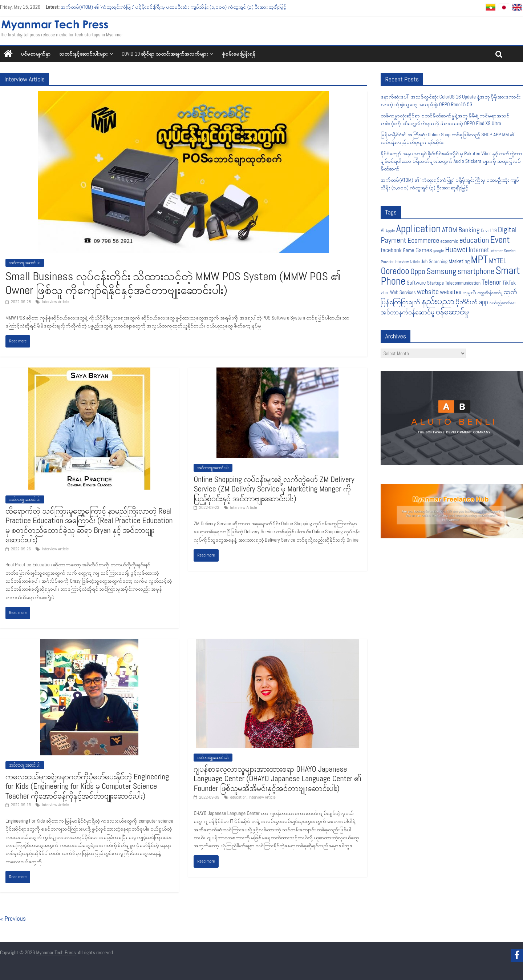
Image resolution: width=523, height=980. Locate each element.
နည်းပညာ (438, 301)
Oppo (418, 271)
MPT (479, 260)
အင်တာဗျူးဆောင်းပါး (25, 263)
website (428, 292)
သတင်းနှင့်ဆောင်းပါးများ (83, 54)
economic (449, 241)
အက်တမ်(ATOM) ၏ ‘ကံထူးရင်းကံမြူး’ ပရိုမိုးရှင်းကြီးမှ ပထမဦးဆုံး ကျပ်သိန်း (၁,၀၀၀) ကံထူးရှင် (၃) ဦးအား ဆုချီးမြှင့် (174, 7)
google (439, 251)
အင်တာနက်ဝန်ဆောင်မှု (408, 312)
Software (416, 283)
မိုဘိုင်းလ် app (472, 302)
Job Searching (434, 262)
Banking (469, 230)
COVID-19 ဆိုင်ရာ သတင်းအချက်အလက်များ (165, 54)
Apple (390, 231)
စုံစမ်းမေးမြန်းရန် (239, 54)
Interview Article (55, 302)
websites (451, 292)
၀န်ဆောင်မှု (452, 312)
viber (385, 293)
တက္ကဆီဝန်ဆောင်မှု (490, 293)
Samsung (441, 271)
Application (419, 229)
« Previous (13, 918)
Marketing (459, 261)
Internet (479, 250)
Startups (436, 283)
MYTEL (498, 261)
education (238, 797)
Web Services (403, 292)
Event (500, 240)
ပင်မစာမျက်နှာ (36, 54)
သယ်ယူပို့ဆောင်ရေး (502, 303)
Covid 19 (489, 231)
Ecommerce (423, 240)
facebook (391, 250)
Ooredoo (395, 271)
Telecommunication (463, 283)
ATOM (450, 230)
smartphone (476, 271)
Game (408, 250)
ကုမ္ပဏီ (469, 292)
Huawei (457, 250)
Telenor (491, 282)
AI (382, 230)
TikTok (509, 283)
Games (424, 250)
